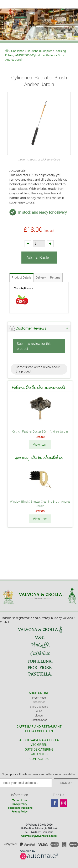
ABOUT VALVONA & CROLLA (39, 740)
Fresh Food (39, 698)
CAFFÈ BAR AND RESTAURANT (39, 726)
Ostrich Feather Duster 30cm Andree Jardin (40, 431)
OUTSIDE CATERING (39, 749)
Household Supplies (40, 51)
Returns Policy (19, 811)
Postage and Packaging (20, 808)
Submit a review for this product (34, 346)
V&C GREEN (39, 745)
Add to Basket (39, 257)
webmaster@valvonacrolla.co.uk (39, 836)
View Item (40, 444)
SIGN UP (66, 783)
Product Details (22, 277)
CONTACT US (39, 759)
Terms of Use (20, 800)
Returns (55, 277)
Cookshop (18, 51)
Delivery (41, 277)
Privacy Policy (19, 804)
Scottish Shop (39, 720)
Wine (39, 711)
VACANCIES (39, 754)
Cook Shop (39, 702)
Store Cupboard (39, 706)
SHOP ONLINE (39, 693)
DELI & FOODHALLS (39, 731)
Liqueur (39, 715)
